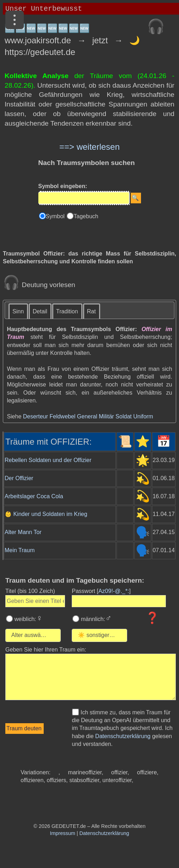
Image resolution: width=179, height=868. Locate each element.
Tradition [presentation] (67, 311)
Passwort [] (101, 591)
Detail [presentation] (40, 311)
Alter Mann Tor (23, 532)
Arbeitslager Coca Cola (34, 496)
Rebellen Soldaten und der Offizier (48, 460)
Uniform (143, 416)
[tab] (18, 311)
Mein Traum (20, 550)
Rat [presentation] (91, 311)
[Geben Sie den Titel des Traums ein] (35, 601)
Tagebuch (86, 216)
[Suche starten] (136, 198)
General (87, 416)
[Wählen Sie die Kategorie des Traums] (123, 635)
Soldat (123, 416)
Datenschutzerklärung (123, 736)
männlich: (95, 619)
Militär (106, 416)
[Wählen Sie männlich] (76, 619)
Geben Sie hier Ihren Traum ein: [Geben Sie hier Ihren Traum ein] (46, 650)
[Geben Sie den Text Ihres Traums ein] (91, 677)
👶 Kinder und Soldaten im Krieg (46, 514)
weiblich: (28, 619)
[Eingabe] (84, 198)
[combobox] (33, 635)
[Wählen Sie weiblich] (10, 619)
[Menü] (15, 20)
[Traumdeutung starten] (25, 729)
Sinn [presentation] (18, 311)
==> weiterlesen (89, 147)
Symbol (56, 216)
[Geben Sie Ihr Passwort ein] (119, 601)
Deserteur (36, 416)
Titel (30, 591)
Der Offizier (19, 478)
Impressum (63, 833)
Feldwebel (62, 416)
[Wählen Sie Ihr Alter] (37, 635)
